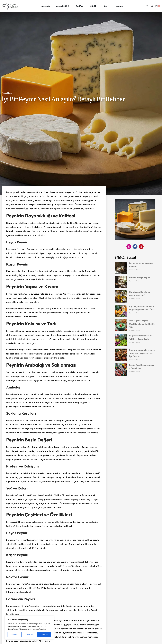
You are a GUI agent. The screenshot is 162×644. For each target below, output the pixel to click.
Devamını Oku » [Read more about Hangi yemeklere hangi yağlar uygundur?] (134, 299)
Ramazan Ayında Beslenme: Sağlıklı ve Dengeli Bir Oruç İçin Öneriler (142, 353)
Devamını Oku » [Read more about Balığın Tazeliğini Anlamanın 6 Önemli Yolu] (134, 372)
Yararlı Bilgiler (7, 93)
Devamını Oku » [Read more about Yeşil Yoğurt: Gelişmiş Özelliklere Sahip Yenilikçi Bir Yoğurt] (134, 331)
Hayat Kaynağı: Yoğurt (139, 278)
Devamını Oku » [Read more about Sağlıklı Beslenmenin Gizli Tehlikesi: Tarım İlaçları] (134, 342)
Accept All (44, 635)
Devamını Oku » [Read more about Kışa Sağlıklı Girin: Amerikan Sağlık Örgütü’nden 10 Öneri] (134, 313)
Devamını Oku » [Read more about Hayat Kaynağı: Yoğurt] (134, 281)
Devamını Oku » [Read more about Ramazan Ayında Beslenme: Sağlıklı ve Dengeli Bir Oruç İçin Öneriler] (134, 360)
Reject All (29, 635)
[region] (29, 628)
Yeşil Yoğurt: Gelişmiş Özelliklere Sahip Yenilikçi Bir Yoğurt (142, 324)
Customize (15, 635)
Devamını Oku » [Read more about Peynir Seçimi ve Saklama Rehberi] (134, 270)
